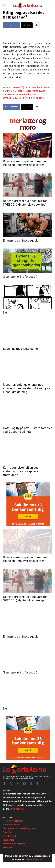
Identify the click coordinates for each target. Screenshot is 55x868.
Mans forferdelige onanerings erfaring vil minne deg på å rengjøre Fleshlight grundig (27, 388)
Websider (8, 847)
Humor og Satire (11, 825)
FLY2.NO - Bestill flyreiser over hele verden (27, 87)
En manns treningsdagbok (20, 241)
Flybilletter (9, 840)
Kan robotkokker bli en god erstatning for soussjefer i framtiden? (21, 471)
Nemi (7, 313)
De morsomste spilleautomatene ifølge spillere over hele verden (25, 163)
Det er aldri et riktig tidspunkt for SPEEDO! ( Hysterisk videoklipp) (25, 203)
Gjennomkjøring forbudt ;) (20, 277)
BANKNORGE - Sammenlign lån (19, 94)
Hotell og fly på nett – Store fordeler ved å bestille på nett (27, 430)
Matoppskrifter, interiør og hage (19, 828)
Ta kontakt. (18, 809)
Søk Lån (7, 832)
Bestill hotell (9, 836)
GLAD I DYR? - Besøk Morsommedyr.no (24, 91)
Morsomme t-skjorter (14, 844)
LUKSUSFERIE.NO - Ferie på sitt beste (23, 98)
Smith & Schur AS (34, 860)
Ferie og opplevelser (14, 821)
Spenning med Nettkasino (20, 349)
